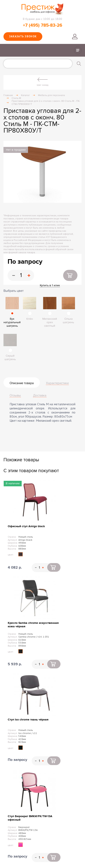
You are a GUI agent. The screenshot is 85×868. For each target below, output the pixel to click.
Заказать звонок (23, 36)
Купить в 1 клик (50, 285)
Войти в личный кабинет (75, 37)
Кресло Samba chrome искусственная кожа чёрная (33, 625)
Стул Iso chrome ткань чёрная (28, 720)
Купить (70, 275)
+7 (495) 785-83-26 (42, 25)
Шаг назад (43, 85)
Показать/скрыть (78, 50)
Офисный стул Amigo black (26, 526)
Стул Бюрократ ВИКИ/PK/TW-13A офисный (30, 818)
